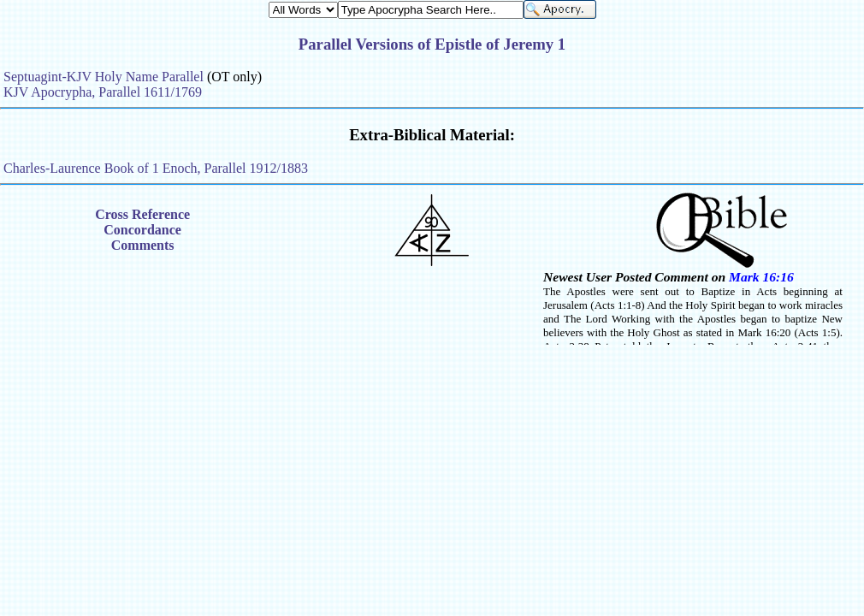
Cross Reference (142, 214)
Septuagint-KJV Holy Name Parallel (104, 77)
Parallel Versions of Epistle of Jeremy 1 (432, 44)
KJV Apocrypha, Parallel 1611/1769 (103, 92)
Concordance (142, 230)
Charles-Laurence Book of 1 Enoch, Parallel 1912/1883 (156, 168)
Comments (143, 245)
